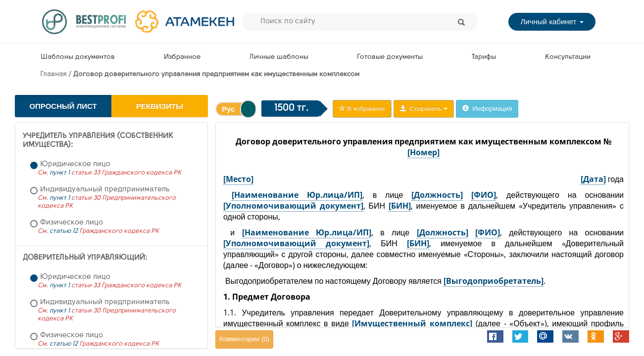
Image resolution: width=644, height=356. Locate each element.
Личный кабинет (552, 22)
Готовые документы (390, 57)
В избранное (362, 109)
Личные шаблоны (279, 57)
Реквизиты (160, 106)
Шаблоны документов (78, 57)
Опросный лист (63, 106)
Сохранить (424, 109)
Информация (487, 109)
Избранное (182, 57)
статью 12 (64, 231)
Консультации (568, 57)
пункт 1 (60, 173)
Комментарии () (244, 339)
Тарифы (484, 57)
